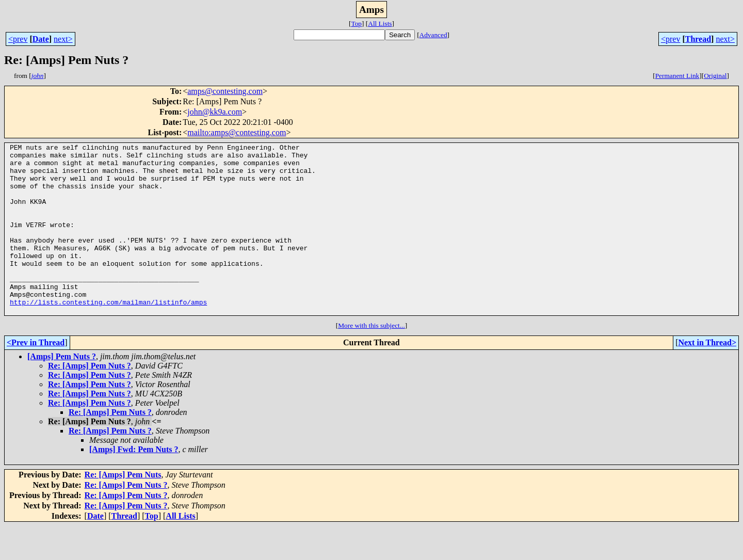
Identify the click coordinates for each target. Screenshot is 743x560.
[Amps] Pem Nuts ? (62, 390)
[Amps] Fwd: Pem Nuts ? (134, 483)
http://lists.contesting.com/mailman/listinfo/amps (108, 334)
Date (41, 39)
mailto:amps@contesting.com (237, 132)
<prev (18, 39)
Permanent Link (677, 76)
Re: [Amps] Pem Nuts (123, 509)
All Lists (380, 23)
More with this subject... (372, 359)
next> (63, 39)
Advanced (433, 35)
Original (715, 76)
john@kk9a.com (215, 112)
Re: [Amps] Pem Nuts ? (90, 400)
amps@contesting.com (225, 91)
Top (356, 23)
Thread (698, 39)
